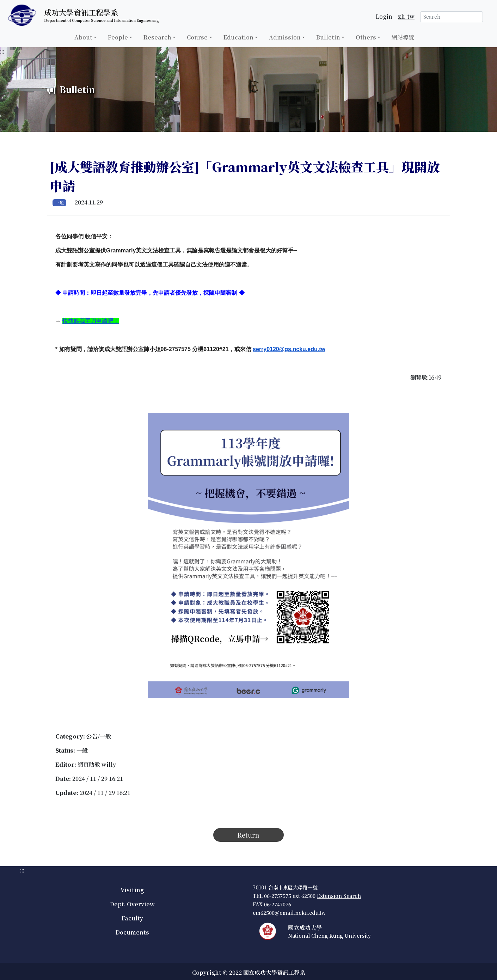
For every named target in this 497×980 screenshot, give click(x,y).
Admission (285, 37)
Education (238, 37)
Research (157, 37)
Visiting (132, 890)
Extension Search (339, 896)
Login (384, 16)
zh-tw (406, 16)
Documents (132, 932)
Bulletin (328, 37)
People (118, 37)
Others (366, 37)
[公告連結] (91, 321)
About (83, 37)
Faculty (132, 918)
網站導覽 (403, 37)
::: (2, 51)
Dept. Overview (132, 904)
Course (197, 37)
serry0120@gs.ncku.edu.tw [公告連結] (289, 349)
